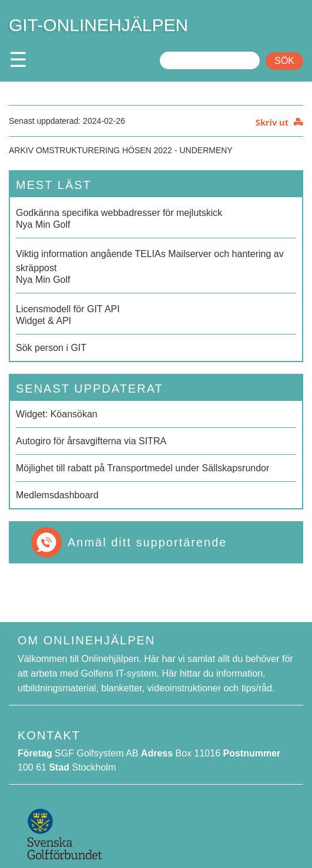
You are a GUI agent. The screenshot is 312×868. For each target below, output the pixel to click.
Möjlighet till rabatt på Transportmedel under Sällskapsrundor (142, 468)
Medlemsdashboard (57, 495)
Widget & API (156, 314)
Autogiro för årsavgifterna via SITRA (91, 441)
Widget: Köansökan (57, 414)
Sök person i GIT (51, 348)
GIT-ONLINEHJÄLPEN (98, 25)
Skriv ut (272, 122)
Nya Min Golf (156, 218)
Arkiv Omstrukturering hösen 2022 (90, 150)
